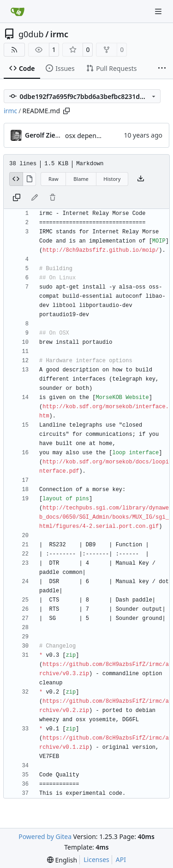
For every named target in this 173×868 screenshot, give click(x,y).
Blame (81, 179)
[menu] (62, 860)
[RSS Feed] (14, 50)
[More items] (162, 69)
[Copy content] (17, 198)
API (121, 859)
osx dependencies (92, 136)
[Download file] (141, 179)
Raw (54, 179)
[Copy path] (66, 111)
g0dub (31, 34)
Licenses (96, 859)
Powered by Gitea (45, 836)
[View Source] (16, 179)
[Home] (18, 12)
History (112, 179)
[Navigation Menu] (159, 11)
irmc (59, 34)
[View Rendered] (30, 179)
